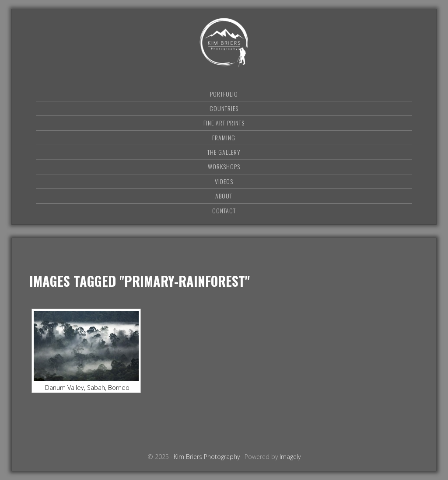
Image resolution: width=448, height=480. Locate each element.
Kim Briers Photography (224, 43)
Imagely (290, 457)
